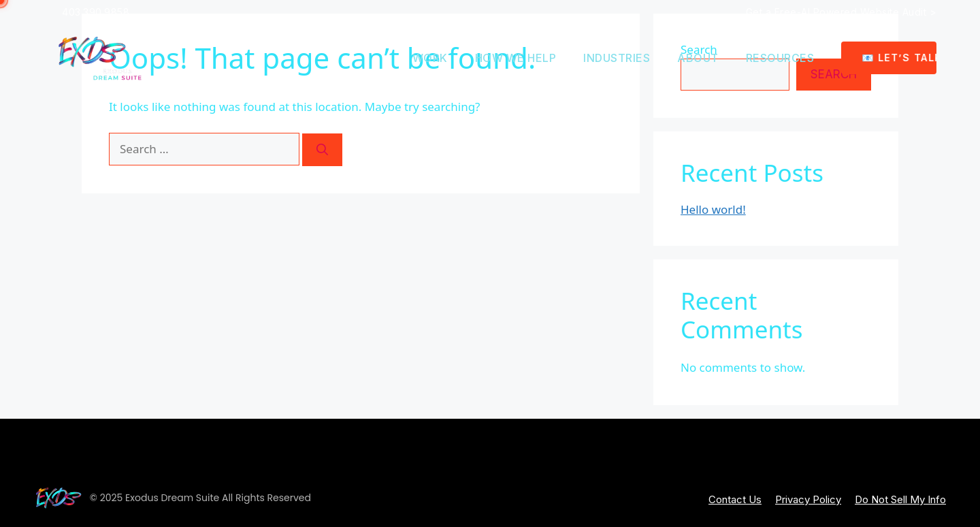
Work (430, 58)
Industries (617, 58)
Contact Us (735, 499)
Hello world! (713, 209)
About (698, 58)
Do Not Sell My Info (900, 499)
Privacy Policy (808, 499)
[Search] (322, 150)
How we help (516, 58)
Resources (780, 58)
